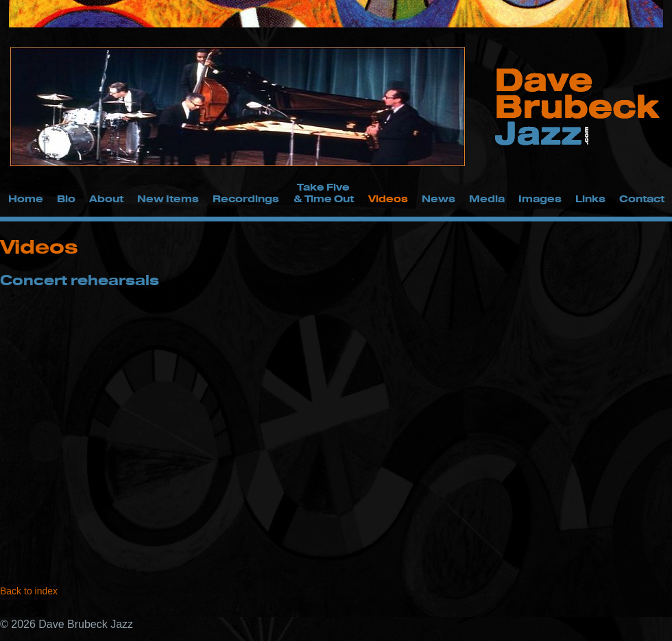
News (439, 198)
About (106, 198)
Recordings (246, 198)
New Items (168, 198)
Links (590, 198)
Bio (66, 198)
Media (487, 198)
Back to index (29, 591)
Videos (388, 198)
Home (26, 198)
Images (540, 198)
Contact (642, 198)
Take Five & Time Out (324, 193)
